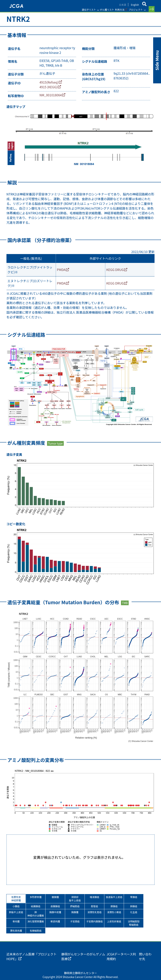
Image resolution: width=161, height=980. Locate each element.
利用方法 (118, 10)
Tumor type (57, 443)
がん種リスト (105, 10)
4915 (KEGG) (50, 89)
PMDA (62, 271)
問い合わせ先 (144, 948)
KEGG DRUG (114, 271)
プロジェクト (134, 10)
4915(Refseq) (50, 85)
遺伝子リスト (87, 10)
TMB (127, 600)
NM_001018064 (52, 98)
